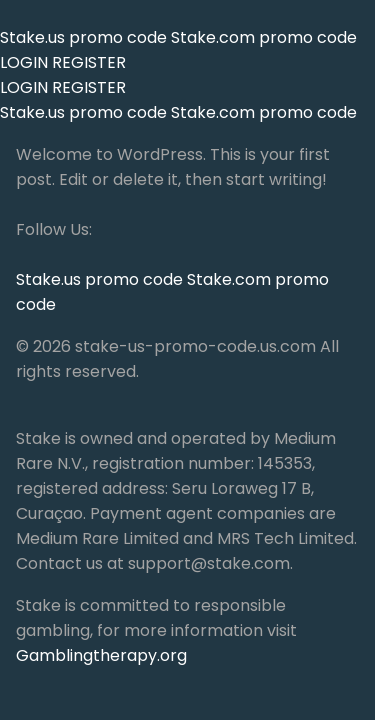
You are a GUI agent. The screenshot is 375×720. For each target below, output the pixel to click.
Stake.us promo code (85, 37)
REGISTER (89, 62)
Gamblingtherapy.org (101, 655)
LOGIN (24, 62)
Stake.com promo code (264, 37)
